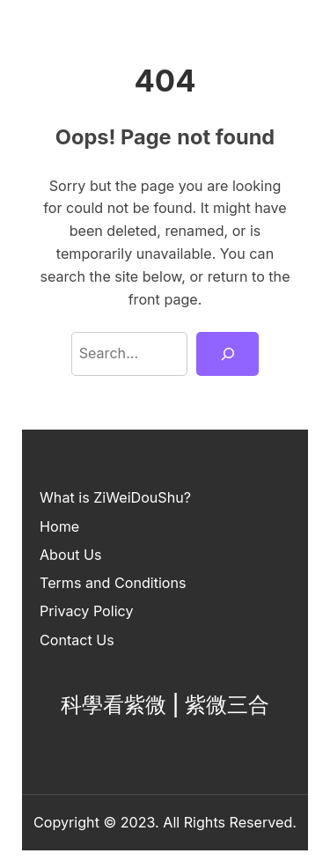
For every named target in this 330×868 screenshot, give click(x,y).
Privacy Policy (87, 611)
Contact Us (77, 640)
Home (59, 526)
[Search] (227, 354)
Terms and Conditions (113, 583)
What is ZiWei (85, 497)
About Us (70, 555)
